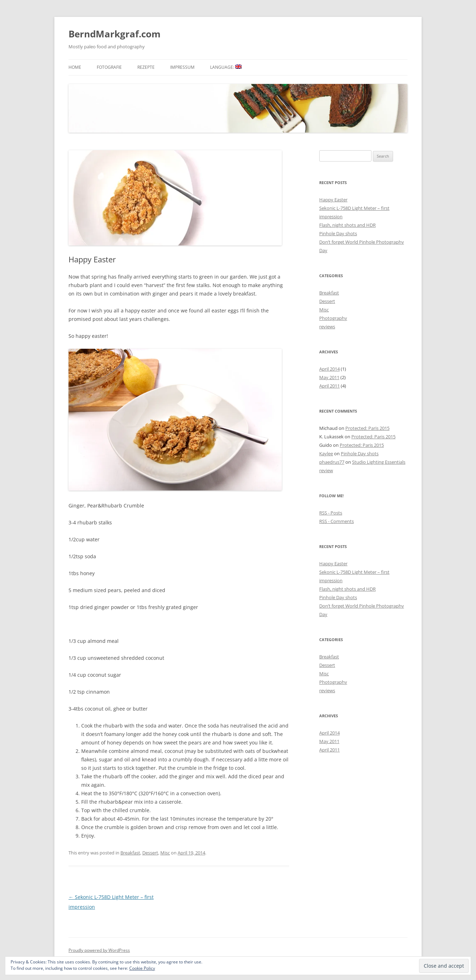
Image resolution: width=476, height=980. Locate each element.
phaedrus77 (332, 462)
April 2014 (329, 369)
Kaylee (326, 454)
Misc (165, 853)
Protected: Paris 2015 (367, 428)
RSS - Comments (337, 521)
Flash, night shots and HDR (347, 225)
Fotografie (109, 67)
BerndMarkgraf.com (115, 34)
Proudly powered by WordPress (99, 950)
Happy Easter (333, 200)
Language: (226, 67)
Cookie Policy (142, 968)
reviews (327, 327)
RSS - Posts (331, 513)
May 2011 (329, 377)
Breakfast (130, 853)
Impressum (182, 67)
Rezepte (146, 67)
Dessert (150, 853)
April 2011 (329, 386)
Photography (333, 318)
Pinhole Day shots (338, 233)
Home (75, 67)
